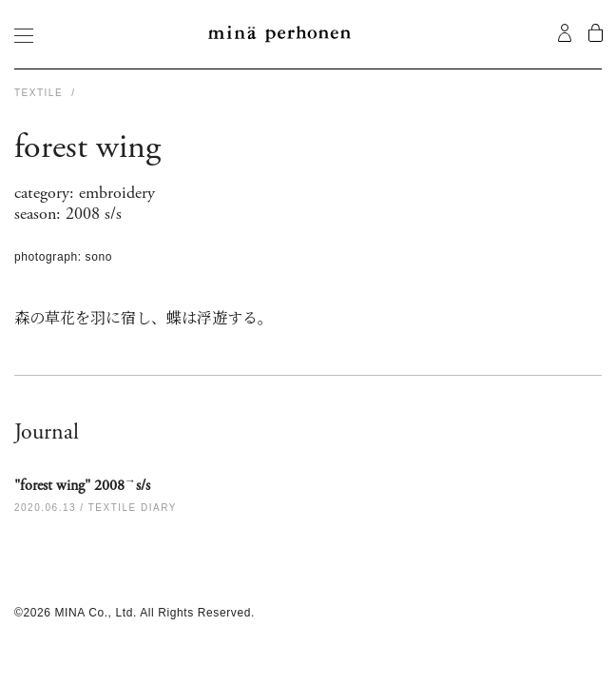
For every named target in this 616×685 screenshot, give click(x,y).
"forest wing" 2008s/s (82, 485)
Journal (47, 432)
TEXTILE (40, 93)
